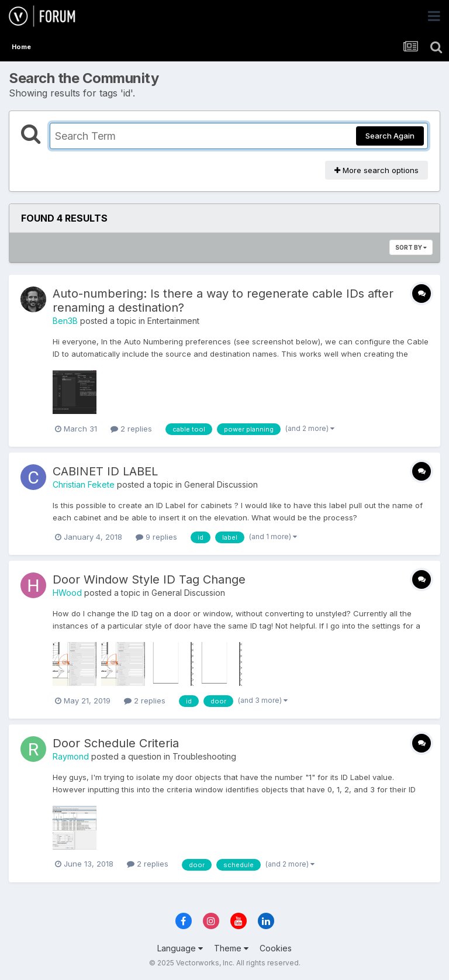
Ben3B (65, 321)
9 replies (156, 537)
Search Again (390, 136)
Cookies (276, 948)
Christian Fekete (84, 484)
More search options (377, 170)
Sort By (411, 247)
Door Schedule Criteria (116, 743)
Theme (231, 948)
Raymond (71, 756)
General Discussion (221, 484)
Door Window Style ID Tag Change (149, 579)
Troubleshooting (204, 756)
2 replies (131, 429)
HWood (67, 593)
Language (180, 948)
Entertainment (173, 321)
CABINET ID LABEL (105, 471)
